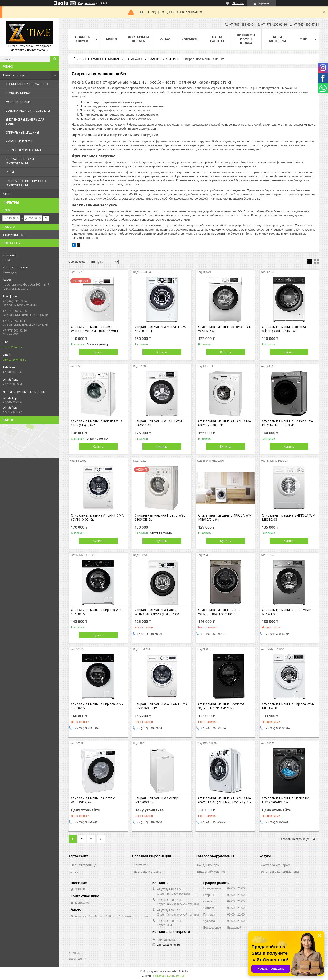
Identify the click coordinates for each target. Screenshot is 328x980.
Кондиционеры (208, 865)
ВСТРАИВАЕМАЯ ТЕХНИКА (24, 150)
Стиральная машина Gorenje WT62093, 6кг (157, 800)
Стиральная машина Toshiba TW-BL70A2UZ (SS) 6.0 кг (288, 423)
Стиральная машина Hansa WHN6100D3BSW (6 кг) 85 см (157, 612)
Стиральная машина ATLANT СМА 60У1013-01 (161, 329)
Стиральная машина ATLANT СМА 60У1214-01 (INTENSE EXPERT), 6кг (225, 800)
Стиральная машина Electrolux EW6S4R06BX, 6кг (285, 800)
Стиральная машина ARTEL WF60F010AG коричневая (219, 612)
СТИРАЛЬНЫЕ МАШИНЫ (22, 132)
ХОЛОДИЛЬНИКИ (18, 93)
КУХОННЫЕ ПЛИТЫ (19, 141)
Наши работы (217, 39)
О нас (165, 39)
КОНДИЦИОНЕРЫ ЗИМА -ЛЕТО (27, 84)
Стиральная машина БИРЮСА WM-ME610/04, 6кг (225, 517)
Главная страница (83, 865)
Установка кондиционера (280, 872)
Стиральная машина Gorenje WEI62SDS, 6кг (93, 800)
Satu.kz (183, 972)
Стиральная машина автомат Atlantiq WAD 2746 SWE (285, 329)
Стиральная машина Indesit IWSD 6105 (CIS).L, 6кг (96, 423)
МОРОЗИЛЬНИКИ (18, 102)
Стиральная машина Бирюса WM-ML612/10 (288, 706)
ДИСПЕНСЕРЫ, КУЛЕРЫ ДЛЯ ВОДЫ (25, 121)
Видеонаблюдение (211, 872)
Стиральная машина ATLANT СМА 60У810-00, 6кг (161, 706)
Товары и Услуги (82, 39)
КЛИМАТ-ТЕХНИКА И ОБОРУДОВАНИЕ (20, 161)
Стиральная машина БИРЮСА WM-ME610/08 (289, 517)
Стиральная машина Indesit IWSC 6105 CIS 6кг (160, 517)
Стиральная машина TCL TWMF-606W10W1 (160, 423)
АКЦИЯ (8, 194)
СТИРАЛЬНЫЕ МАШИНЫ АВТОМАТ (154, 59)
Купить (98, 352)
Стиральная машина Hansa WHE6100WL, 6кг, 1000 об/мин (94, 329)
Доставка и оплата (138, 39)
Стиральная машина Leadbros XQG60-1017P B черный (221, 706)
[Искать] (55, 59)
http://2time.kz (13, 347)
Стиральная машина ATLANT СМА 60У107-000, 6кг (225, 423)
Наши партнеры (277, 39)
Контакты (190, 39)
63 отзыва (238, 3)
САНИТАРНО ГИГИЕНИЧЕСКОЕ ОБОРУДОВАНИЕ (27, 183)
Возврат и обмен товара (246, 39)
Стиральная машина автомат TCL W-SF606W (224, 329)
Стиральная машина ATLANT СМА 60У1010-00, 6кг (97, 517)
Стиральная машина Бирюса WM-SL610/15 (97, 612)
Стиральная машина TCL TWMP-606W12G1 (287, 612)
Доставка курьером (275, 865)
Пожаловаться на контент (169, 976)
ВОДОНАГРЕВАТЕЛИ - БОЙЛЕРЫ (28, 111)
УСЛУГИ (11, 172)
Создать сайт (87, 3)
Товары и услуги (14, 75)
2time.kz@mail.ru (14, 360)
